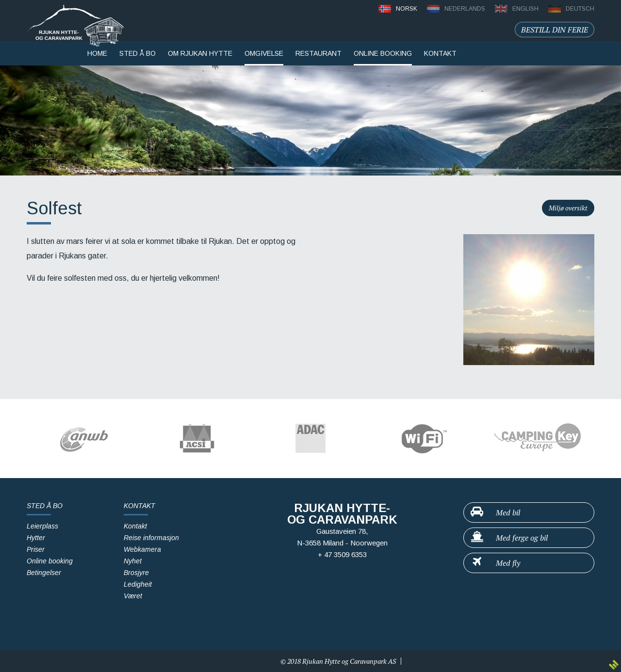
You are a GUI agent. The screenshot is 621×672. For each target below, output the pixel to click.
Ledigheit (138, 584)
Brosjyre (136, 573)
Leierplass (42, 526)
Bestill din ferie (555, 30)
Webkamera (142, 549)
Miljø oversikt (568, 208)
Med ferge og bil (509, 537)
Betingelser (44, 573)
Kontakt (135, 526)
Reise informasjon (151, 538)
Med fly (495, 562)
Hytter (36, 538)
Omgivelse (264, 53)
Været (133, 596)
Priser (36, 549)
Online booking (383, 53)
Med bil (495, 512)
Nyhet (133, 561)
